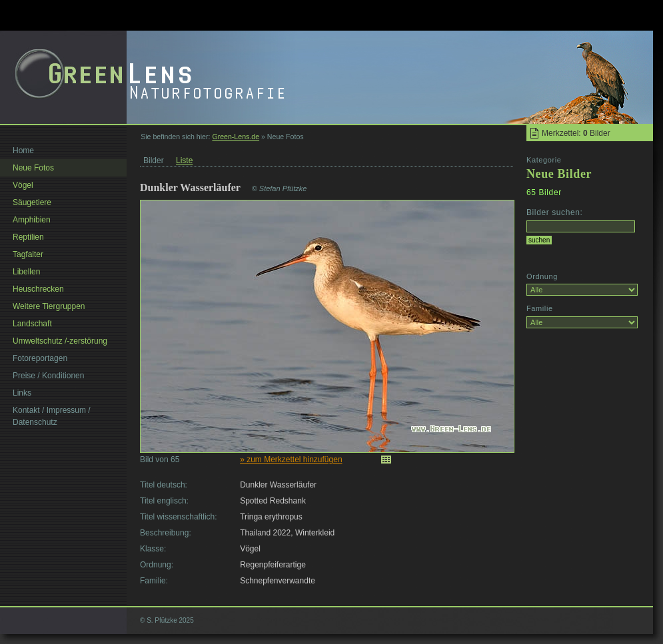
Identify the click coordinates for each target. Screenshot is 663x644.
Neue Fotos (33, 168)
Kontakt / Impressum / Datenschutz (52, 416)
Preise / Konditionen (48, 376)
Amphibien (32, 220)
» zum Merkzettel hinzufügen (291, 460)
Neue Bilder (559, 174)
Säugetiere (32, 202)
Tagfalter (28, 254)
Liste (184, 161)
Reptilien (28, 237)
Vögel (23, 185)
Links (22, 393)
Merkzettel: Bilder (576, 133)
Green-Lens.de (236, 137)
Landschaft (32, 324)
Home (23, 151)
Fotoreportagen (40, 358)
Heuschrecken (38, 289)
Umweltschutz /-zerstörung (60, 341)
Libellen (26, 272)
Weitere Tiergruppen (49, 306)
